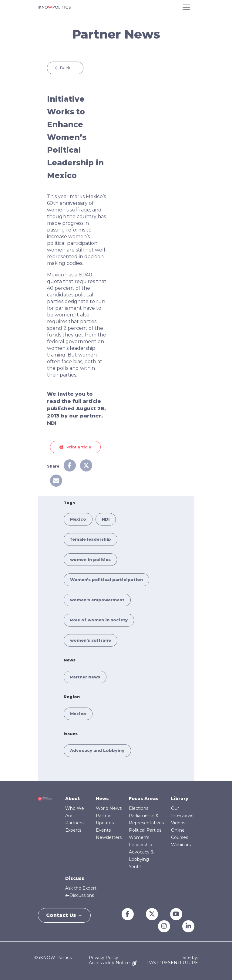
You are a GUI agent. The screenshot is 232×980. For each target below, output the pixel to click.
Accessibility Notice (113, 963)
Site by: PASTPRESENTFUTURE (173, 960)
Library (180, 799)
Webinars (181, 845)
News (102, 799)
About (72, 799)
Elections (139, 808)
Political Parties (145, 830)
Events (103, 830)
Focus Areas (144, 799)
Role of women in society (99, 620)
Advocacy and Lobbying (97, 750)
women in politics (90, 559)
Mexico (78, 519)
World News (109, 808)
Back (65, 68)
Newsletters (109, 837)
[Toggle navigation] (186, 7)
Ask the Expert (81, 888)
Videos (178, 823)
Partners (74, 823)
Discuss (75, 878)
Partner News (85, 677)
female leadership (91, 539)
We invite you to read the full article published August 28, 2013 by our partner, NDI (76, 409)
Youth (135, 867)
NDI (106, 519)
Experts (73, 830)
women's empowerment (97, 600)
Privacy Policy (104, 958)
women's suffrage (91, 640)
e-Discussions (80, 895)
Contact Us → (66, 915)
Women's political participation (106, 580)
